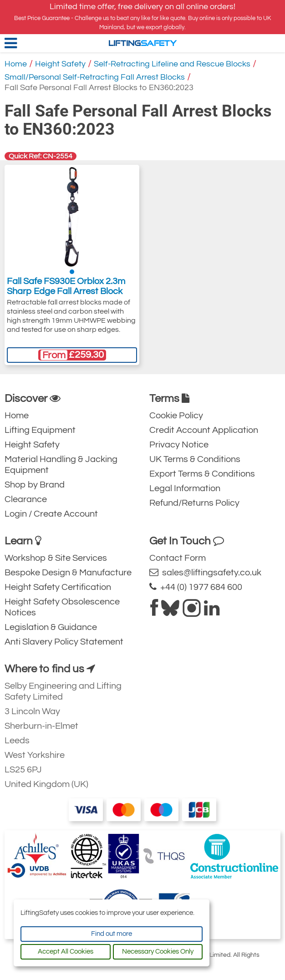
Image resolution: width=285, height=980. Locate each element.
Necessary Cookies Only (158, 952)
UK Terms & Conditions (195, 459)
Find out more (112, 934)
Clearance (26, 499)
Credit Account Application (204, 430)
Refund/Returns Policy (194, 503)
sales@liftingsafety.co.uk (205, 572)
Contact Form (178, 558)
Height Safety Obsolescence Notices (62, 607)
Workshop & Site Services (56, 558)
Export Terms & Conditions (202, 474)
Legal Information (185, 488)
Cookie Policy (176, 416)
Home (16, 64)
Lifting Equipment (40, 430)
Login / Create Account (51, 514)
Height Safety (60, 64)
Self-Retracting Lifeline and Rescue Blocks (172, 64)
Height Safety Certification (58, 587)
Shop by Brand (35, 485)
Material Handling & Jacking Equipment (61, 465)
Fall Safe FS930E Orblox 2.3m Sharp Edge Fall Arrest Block (66, 286)
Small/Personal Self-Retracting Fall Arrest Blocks (95, 77)
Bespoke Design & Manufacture (68, 573)
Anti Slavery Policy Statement (64, 642)
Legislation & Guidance (51, 627)
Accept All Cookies (66, 952)
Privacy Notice (179, 445)
